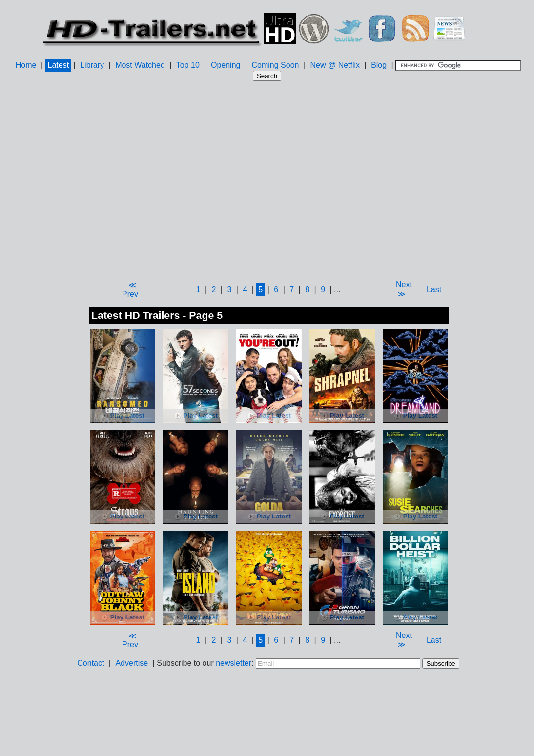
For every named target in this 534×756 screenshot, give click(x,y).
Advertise (132, 663)
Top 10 (188, 65)
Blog (379, 65)
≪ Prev (130, 289)
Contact (91, 663)
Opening (226, 65)
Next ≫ (404, 289)
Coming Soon (275, 65)
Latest (59, 65)
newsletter (234, 663)
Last (434, 289)
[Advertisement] (177, 180)
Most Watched (140, 65)
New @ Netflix (335, 65)
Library (92, 65)
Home (26, 65)
